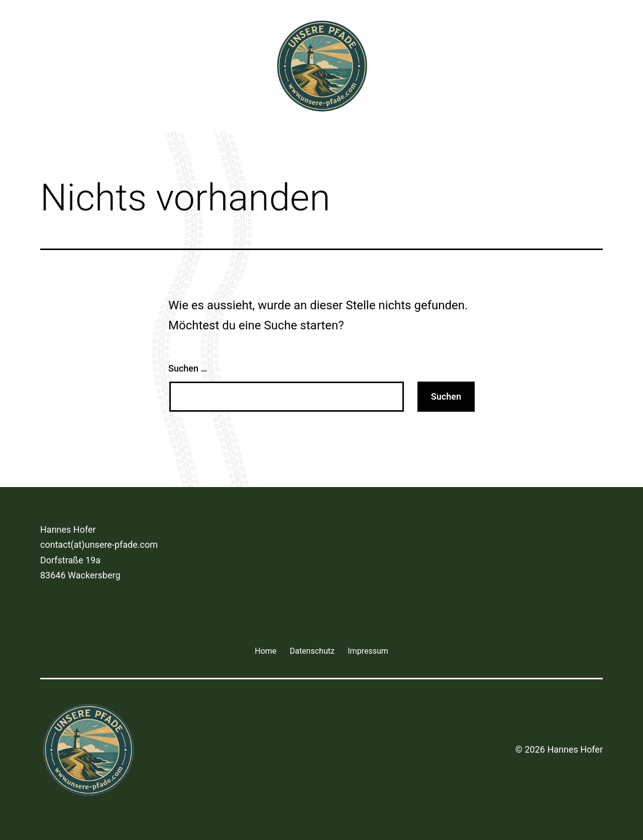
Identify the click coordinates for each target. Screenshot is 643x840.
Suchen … (188, 368)
